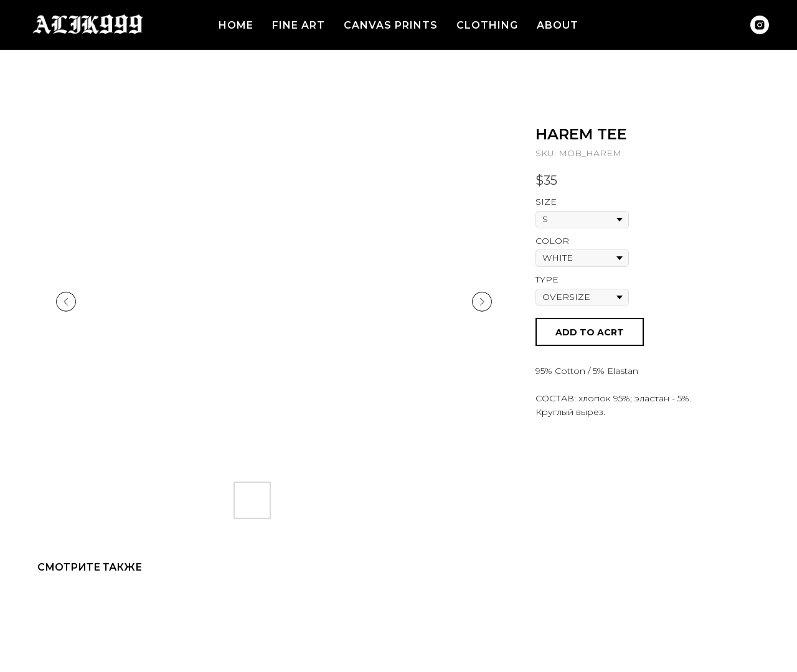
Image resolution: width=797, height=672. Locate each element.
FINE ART (299, 25)
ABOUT (558, 25)
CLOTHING (487, 25)
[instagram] (760, 25)
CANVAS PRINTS (391, 25)
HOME (236, 25)
